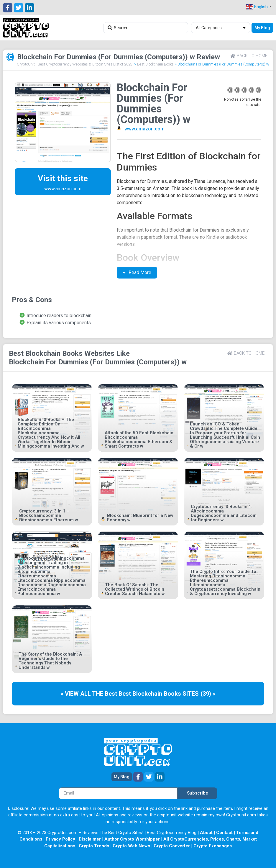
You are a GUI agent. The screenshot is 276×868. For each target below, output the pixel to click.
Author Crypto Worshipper (132, 839)
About (206, 833)
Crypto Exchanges (213, 846)
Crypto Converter (172, 846)
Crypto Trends (94, 846)
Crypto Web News (131, 846)
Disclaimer (90, 839)
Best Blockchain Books (155, 64)
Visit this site (63, 178)
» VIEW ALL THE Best (89, 694)
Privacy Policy (60, 839)
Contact (224, 833)
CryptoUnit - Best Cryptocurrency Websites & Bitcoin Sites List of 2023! (75, 64)
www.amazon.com (144, 129)
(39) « (208, 694)
